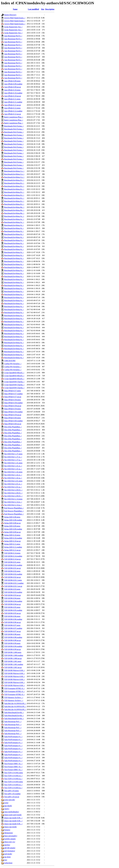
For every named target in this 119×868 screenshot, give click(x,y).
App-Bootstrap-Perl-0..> (13, 36)
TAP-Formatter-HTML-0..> (14, 688)
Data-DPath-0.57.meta (12, 391)
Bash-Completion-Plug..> (14, 117)
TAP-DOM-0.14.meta (12, 553)
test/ (6, 860)
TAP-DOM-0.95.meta (12, 607)
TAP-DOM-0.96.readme (13, 619)
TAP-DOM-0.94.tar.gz (12, 604)
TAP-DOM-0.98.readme (13, 637)
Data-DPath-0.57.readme (13, 394)
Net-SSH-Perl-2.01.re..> (13, 484)
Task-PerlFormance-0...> (13, 737)
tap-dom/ (7, 857)
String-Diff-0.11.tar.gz (12, 550)
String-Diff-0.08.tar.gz (12, 523)
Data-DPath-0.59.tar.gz (13, 415)
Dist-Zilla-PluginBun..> (13, 427)
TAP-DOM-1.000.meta (13, 652)
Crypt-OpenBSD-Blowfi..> (14, 373)
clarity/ (7, 809)
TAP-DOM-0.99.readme (13, 646)
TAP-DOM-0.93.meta (12, 589)
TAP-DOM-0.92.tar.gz (12, 577)
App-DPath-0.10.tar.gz (12, 96)
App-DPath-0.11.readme (13, 102)
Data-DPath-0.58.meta (12, 400)
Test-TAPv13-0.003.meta (13, 782)
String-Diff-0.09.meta (12, 526)
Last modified (33, 9)
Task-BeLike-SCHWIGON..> (15, 703)
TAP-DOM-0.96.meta (12, 616)
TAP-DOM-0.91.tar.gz (12, 568)
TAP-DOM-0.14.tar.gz (12, 559)
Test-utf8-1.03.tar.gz (12, 797)
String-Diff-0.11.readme (13, 547)
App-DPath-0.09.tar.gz (12, 87)
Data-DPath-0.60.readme (13, 421)
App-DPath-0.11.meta (12, 99)
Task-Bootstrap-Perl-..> (13, 722)
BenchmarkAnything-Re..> (14, 207)
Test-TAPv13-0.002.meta (13, 773)
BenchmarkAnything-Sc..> (14, 216)
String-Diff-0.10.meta (12, 535)
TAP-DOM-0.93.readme (13, 592)
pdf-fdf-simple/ (10, 848)
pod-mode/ (8, 854)
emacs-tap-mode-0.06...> (13, 818)
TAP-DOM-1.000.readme (14, 655)
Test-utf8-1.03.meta (11, 791)
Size (43, 9)
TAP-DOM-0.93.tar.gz (12, 595)
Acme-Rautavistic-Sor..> (13, 27)
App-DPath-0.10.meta (12, 90)
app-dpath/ (8, 806)
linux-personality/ (11, 836)
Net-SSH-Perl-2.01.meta (13, 481)
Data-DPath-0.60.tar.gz (13, 424)
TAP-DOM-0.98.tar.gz (12, 640)
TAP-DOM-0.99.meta (12, 643)
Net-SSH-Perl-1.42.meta (13, 472)
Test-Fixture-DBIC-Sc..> (13, 764)
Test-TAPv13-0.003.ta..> (13, 788)
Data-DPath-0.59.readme (13, 412)
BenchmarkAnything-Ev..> (14, 180)
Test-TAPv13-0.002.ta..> (13, 779)
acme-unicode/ (10, 800)
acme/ (6, 803)
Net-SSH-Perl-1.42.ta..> (13, 478)
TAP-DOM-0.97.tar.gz (12, 631)
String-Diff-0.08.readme (13, 520)
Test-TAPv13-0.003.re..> (13, 785)
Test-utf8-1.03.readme (12, 794)
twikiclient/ (8, 863)
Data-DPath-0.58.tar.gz (13, 406)
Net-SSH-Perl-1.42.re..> (13, 475)
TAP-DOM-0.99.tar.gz (12, 649)
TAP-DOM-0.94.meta (12, 598)
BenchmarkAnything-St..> (14, 225)
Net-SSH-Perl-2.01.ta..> (13, 487)
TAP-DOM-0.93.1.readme (14, 583)
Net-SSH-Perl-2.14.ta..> (13, 505)
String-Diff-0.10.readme (13, 538)
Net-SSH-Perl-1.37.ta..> (13, 460)
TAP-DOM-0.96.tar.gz (12, 622)
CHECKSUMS (10, 361)
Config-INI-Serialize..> (13, 364)
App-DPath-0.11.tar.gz (12, 105)
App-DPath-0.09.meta (12, 81)
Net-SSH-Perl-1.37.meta (13, 454)
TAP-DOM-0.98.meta (12, 634)
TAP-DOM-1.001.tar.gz (13, 667)
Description (50, 9)
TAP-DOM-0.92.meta (12, 571)
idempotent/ (8, 833)
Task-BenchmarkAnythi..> (14, 712)
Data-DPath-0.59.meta (12, 409)
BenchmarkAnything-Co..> (14, 171)
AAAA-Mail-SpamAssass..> (15, 18)
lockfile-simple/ (10, 839)
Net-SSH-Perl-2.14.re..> (13, 502)
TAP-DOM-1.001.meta (13, 661)
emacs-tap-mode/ (10, 827)
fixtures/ (7, 830)
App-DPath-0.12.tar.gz (12, 114)
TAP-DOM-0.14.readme (13, 556)
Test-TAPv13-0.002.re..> (13, 776)
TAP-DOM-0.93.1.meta (13, 580)
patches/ (7, 845)
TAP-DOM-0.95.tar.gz (12, 613)
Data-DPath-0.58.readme (13, 403)
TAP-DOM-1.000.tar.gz (13, 658)
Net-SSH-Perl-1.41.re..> (13, 466)
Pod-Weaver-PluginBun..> (14, 508)
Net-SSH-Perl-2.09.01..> (13, 490)
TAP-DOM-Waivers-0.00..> (14, 670)
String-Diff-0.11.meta (12, 544)
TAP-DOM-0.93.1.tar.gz (13, 586)
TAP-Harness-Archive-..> (14, 697)
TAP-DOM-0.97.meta (12, 625)
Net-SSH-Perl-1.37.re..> (13, 457)
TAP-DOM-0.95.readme (13, 610)
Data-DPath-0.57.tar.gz (13, 397)
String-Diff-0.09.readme (13, 529)
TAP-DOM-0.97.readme (13, 628)
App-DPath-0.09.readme (13, 84)
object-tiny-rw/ (10, 842)
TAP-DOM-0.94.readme (13, 601)
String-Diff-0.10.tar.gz (12, 541)
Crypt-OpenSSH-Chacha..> (14, 382)
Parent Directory (10, 15)
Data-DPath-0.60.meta (12, 418)
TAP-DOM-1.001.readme (14, 664)
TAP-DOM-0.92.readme (13, 574)
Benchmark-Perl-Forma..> (14, 126)
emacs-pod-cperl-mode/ (13, 815)
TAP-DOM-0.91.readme (13, 565)
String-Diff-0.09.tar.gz (12, 532)
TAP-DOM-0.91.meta (12, 562)
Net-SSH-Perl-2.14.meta (13, 499)
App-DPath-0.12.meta (12, 108)
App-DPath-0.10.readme (13, 93)
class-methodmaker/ (12, 812)
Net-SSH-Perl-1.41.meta (13, 463)
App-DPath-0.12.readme (13, 111)
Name (15, 9)
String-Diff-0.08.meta (12, 517)
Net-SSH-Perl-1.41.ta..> (13, 469)
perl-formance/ (10, 851)
